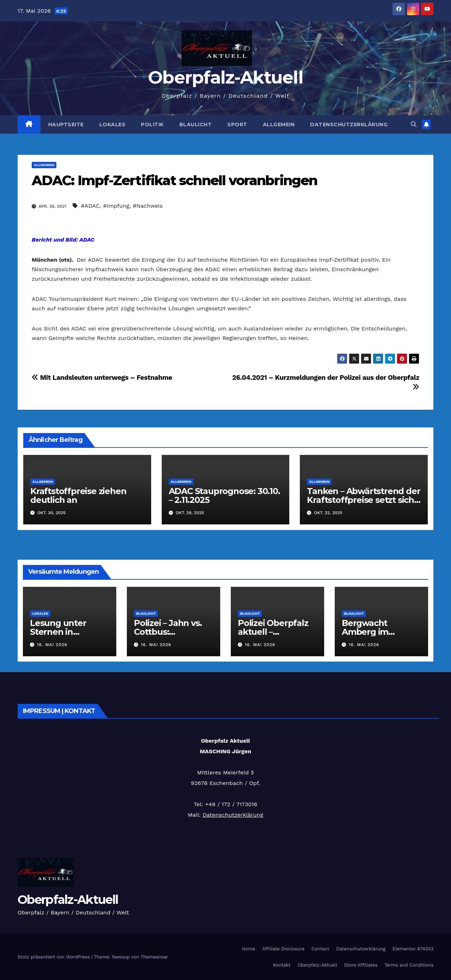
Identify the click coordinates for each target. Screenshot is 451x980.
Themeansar (154, 957)
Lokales (113, 124)
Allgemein (279, 124)
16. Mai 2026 (52, 645)
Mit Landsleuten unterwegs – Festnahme (102, 378)
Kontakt (282, 965)
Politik (152, 124)
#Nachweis (148, 206)
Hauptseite (66, 124)
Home (249, 949)
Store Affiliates (361, 965)
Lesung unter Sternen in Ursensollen (58, 632)
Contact (320, 949)
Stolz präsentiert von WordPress (54, 957)
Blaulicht (196, 124)
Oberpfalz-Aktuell (225, 77)
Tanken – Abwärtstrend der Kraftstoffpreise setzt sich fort (363, 500)
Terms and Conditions (409, 965)
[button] (414, 124)
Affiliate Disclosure (283, 949)
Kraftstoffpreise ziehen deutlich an (78, 495)
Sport (237, 124)
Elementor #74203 (413, 949)
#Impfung (116, 206)
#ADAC (90, 206)
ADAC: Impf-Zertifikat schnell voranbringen (174, 180)
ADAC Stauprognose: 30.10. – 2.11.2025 (224, 495)
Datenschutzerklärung (349, 124)
